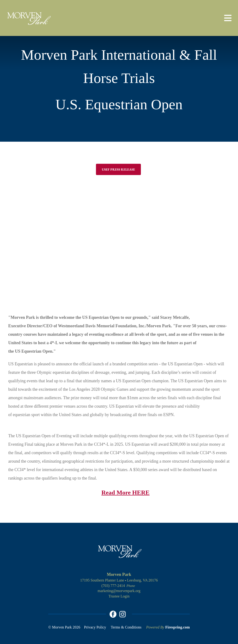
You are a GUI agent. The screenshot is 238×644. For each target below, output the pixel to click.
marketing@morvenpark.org (119, 591)
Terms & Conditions (126, 627)
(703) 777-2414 (113, 586)
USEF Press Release (118, 169)
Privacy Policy (95, 627)
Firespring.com (178, 627)
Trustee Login (119, 596)
